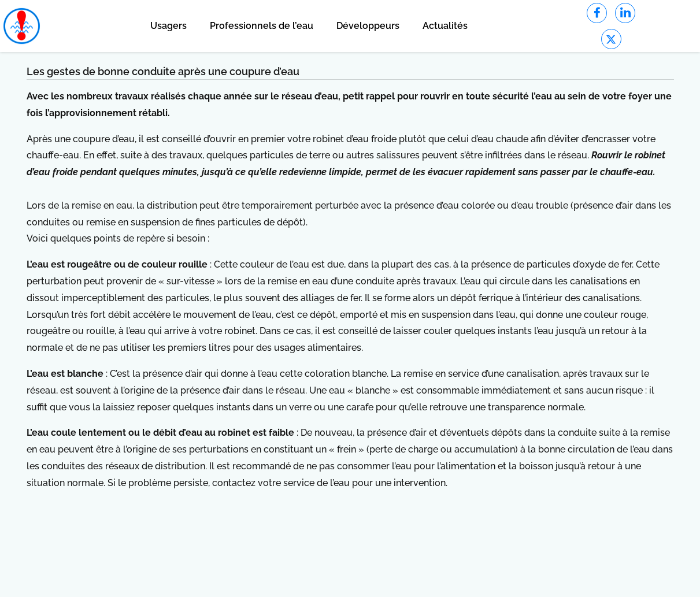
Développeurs (368, 26)
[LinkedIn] (625, 13)
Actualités (445, 26)
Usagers (168, 26)
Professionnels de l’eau (262, 26)
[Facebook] (597, 13)
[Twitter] (611, 39)
